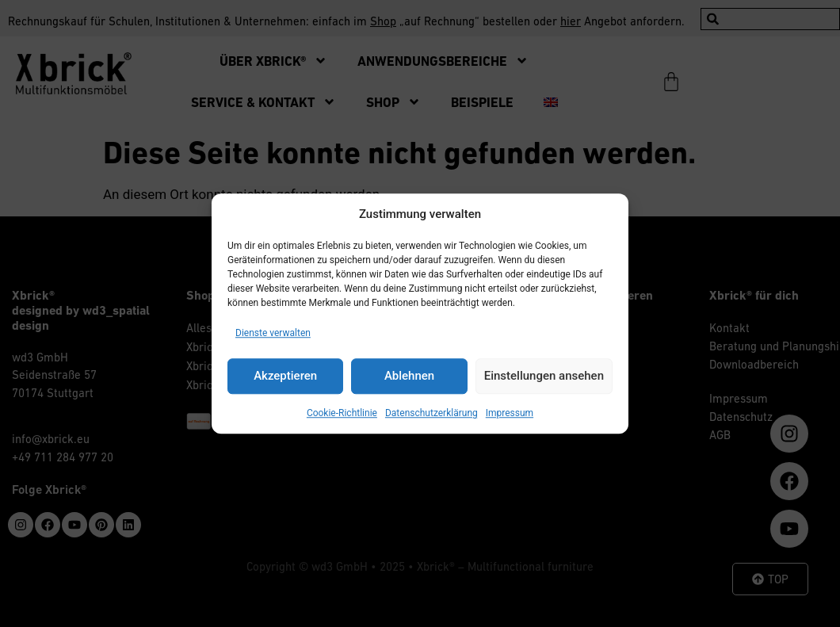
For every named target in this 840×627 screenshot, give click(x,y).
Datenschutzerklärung (431, 413)
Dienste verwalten (273, 333)
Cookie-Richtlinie (342, 413)
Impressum (510, 413)
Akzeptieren (285, 376)
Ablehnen (409, 376)
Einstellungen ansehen (544, 376)
